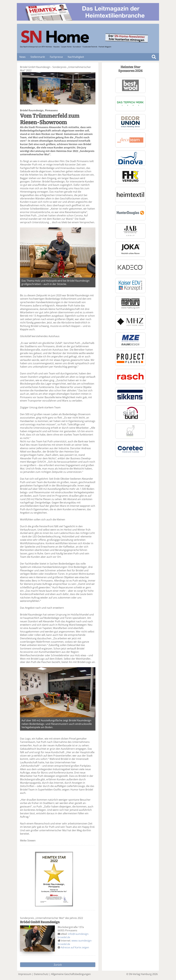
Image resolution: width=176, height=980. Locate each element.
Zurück (58, 965)
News (22, 57)
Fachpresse (56, 57)
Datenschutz (41, 974)
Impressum (25, 974)
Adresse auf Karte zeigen (75, 947)
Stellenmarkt (38, 57)
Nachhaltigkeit (76, 57)
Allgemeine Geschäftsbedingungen (71, 974)
